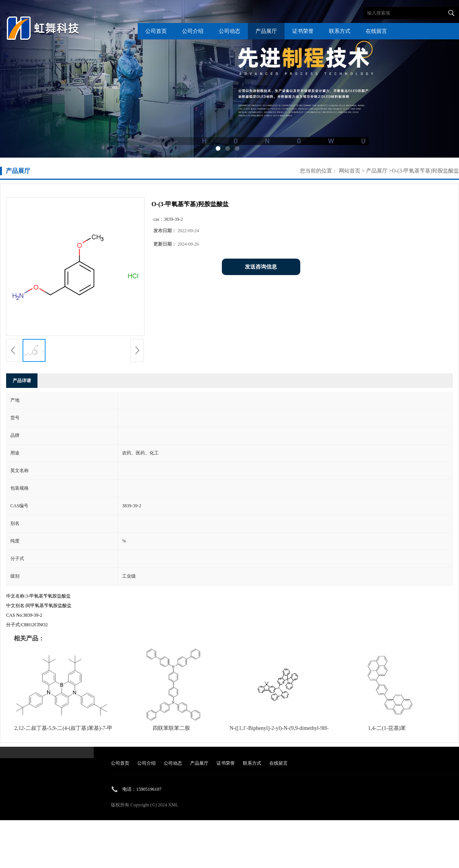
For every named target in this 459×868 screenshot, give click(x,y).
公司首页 (156, 31)
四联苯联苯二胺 (171, 728)
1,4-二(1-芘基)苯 (387, 728)
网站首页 (350, 171)
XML (173, 805)
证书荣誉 (303, 31)
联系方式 (340, 31)
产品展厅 (266, 31)
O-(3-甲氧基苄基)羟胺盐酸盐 (425, 171)
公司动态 (229, 31)
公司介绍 (193, 31)
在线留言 (376, 31)
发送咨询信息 (261, 267)
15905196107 (149, 789)
